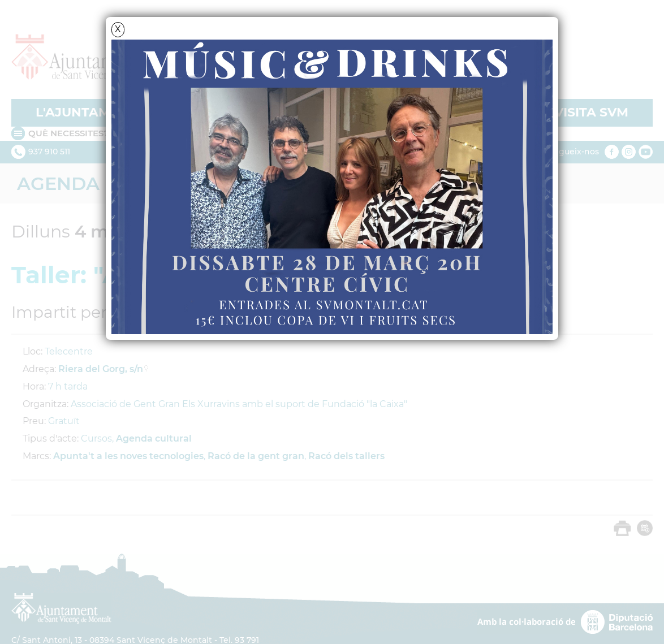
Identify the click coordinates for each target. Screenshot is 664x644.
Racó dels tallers (346, 456)
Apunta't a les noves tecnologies (128, 456)
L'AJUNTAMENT (86, 112)
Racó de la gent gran (256, 456)
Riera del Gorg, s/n (101, 369)
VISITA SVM (591, 112)
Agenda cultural (154, 438)
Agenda (58, 183)
